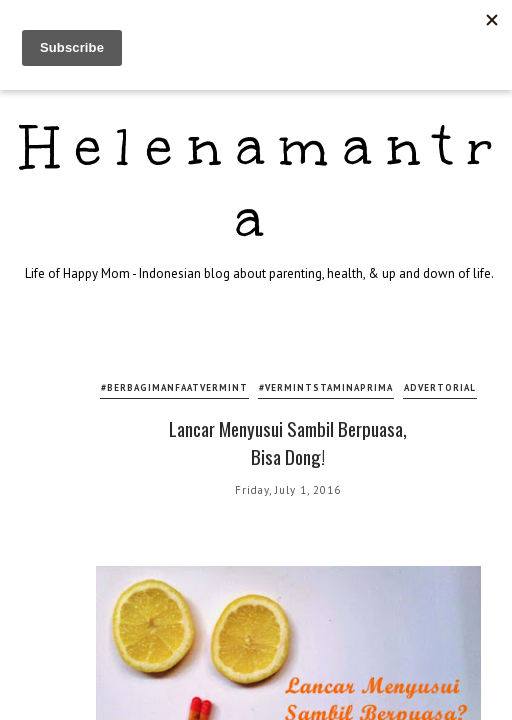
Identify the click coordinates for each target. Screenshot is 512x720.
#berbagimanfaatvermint (174, 387)
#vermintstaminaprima (326, 387)
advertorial (440, 387)
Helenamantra (264, 182)
